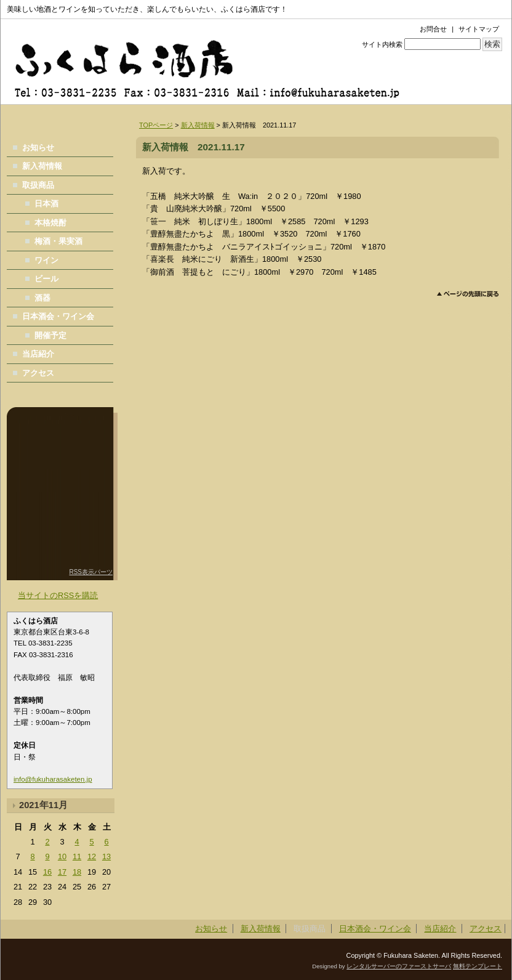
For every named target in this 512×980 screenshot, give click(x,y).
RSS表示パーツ (91, 572)
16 (47, 872)
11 (77, 856)
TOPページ (156, 125)
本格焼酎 (50, 223)
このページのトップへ (468, 294)
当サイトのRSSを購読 (58, 595)
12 (92, 856)
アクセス (38, 373)
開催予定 (50, 335)
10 (62, 856)
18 (77, 872)
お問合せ (433, 29)
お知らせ (38, 148)
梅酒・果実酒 (58, 241)
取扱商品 (38, 185)
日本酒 (46, 204)
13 (106, 856)
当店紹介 (38, 354)
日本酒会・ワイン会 (58, 316)
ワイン (46, 260)
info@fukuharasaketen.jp (53, 779)
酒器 (42, 298)
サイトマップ (479, 29)
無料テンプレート (478, 966)
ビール (46, 279)
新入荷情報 (198, 125)
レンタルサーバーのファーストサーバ (399, 966)
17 (62, 872)
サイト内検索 (382, 44)
